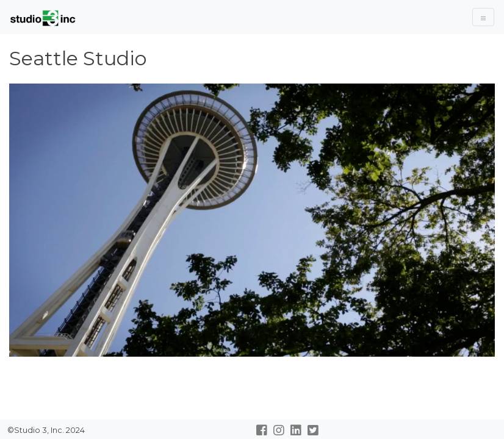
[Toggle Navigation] (483, 17)
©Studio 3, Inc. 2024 (45, 430)
